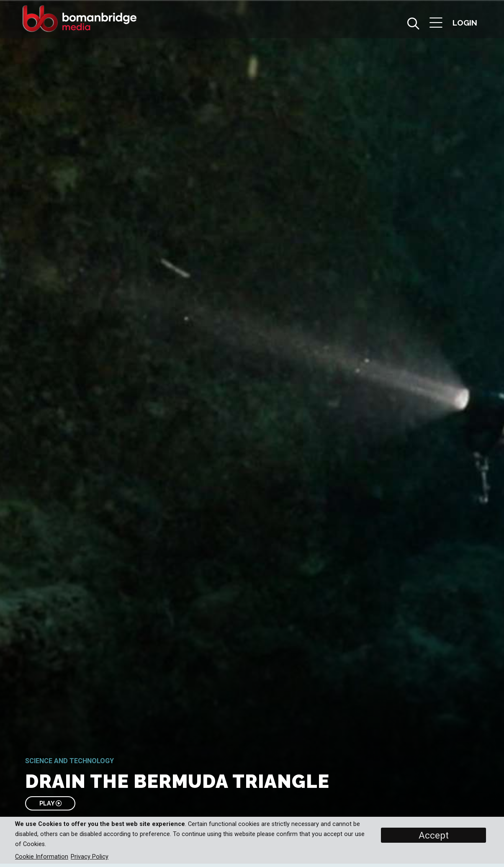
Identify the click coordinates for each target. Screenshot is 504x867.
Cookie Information (42, 857)
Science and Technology (69, 761)
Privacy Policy (90, 857)
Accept (434, 835)
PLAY (50, 803)
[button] (436, 24)
